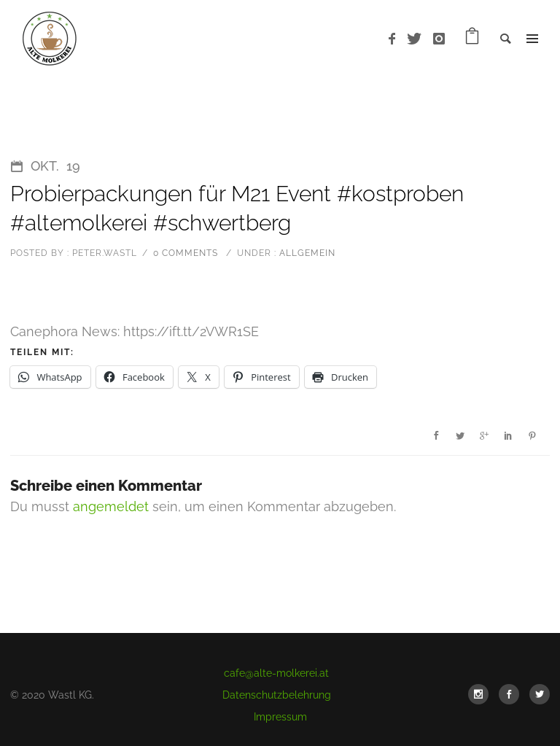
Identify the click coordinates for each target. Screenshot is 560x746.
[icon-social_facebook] (513, 694)
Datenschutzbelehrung (277, 695)
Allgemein (306, 253)
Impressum (280, 717)
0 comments (186, 253)
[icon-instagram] (439, 39)
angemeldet (111, 506)
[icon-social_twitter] (540, 694)
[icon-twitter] (418, 39)
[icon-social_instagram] (482, 694)
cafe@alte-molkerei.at (276, 673)
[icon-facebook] (396, 39)
